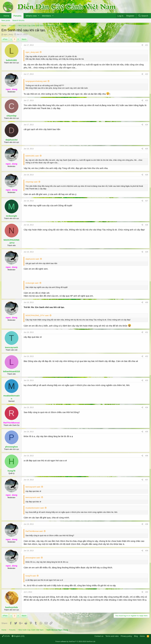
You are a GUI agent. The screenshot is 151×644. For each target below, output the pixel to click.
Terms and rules (112, 636)
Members (47, 16)
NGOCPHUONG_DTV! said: (37, 315)
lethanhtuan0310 (11, 371)
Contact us (99, 636)
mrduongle (12, 216)
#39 (147, 551)
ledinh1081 (12, 60)
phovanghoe (11, 447)
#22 (147, 74)
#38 (147, 524)
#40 (147, 592)
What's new (31, 16)
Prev (5, 39)
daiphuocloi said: (32, 259)
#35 (147, 432)
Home (6, 16)
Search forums (18, 20)
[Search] (143, 16)
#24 (147, 125)
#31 (147, 332)
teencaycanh (11, 347)
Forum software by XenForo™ (75, 641)
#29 (147, 252)
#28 (147, 225)
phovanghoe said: (33, 558)
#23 (147, 100)
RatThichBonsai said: (34, 531)
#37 (147, 480)
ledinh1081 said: (32, 156)
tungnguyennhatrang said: (36, 81)
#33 (147, 380)
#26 (147, 175)
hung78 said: (31, 576)
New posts (6, 20)
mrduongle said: (32, 283)
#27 (147, 201)
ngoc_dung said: (32, 52)
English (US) (18, 636)
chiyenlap (11, 116)
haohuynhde (11, 607)
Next (24, 39)
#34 (147, 407)
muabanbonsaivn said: (35, 508)
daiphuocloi (11, 140)
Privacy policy (126, 636)
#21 (147, 45)
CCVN (6, 636)
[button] (39, 16)
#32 (147, 356)
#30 (147, 302)
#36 (147, 456)
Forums (17, 16)
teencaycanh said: (33, 487)
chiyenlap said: (32, 182)
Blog (136, 636)
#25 (147, 149)
